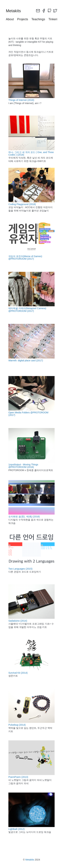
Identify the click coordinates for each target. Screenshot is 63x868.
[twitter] (55, 11)
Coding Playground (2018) (22, 204)
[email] (38, 11)
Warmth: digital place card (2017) (26, 360)
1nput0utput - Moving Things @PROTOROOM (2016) (23, 466)
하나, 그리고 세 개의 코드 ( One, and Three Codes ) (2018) (31, 153)
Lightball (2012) (17, 829)
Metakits (30, 860)
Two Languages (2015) (20, 569)
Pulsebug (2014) (17, 725)
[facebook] (44, 11)
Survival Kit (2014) (18, 673)
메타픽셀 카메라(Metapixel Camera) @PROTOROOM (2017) (27, 310)
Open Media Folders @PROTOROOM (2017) (28, 414)
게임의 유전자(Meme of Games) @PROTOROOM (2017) (25, 258)
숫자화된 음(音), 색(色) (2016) (24, 517)
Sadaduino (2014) (18, 621)
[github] (49, 11)
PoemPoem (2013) (18, 777)
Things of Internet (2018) (21, 100)
